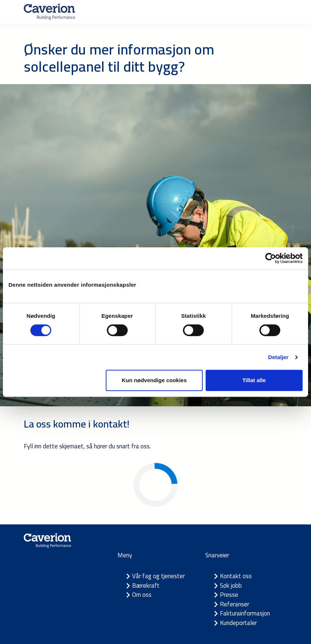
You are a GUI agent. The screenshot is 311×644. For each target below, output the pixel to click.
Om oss (142, 595)
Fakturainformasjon (245, 613)
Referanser (235, 604)
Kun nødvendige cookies (154, 380)
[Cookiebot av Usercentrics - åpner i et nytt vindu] (271, 258)
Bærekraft (146, 585)
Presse (229, 595)
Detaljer (278, 357)
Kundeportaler (238, 623)
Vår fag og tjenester (158, 576)
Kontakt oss (236, 576)
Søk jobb (231, 585)
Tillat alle (254, 380)
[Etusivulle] (49, 12)
